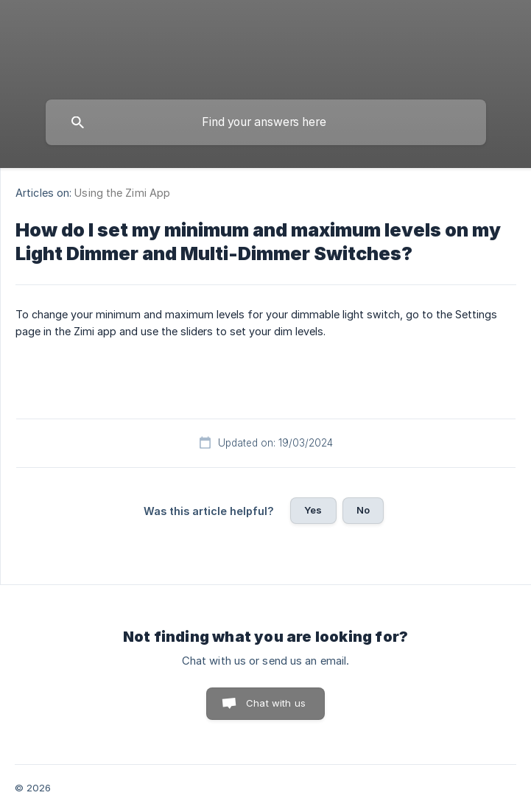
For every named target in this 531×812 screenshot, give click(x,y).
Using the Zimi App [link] (122, 193)
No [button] (363, 510)
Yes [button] (313, 510)
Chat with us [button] (276, 703)
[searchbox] (266, 122)
